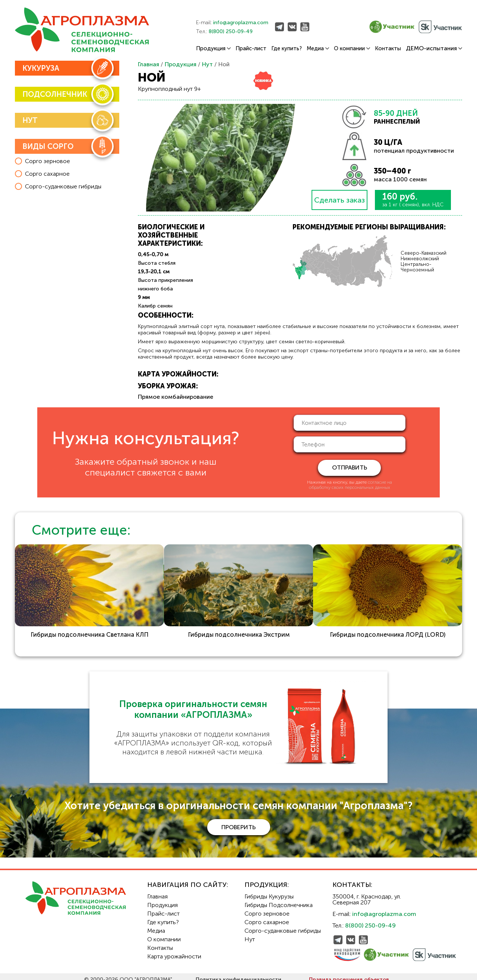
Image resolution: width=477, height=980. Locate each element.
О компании (352, 49)
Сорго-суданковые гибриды (283, 925)
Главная (149, 64)
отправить (350, 467)
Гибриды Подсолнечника (279, 899)
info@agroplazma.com (241, 23)
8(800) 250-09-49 (231, 31)
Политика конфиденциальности (238, 973)
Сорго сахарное (267, 916)
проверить (238, 821)
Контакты (388, 49)
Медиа (318, 49)
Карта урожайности (174, 950)
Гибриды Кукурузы (269, 890)
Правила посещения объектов (349, 973)
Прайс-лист (251, 49)
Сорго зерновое (267, 908)
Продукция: (267, 879)
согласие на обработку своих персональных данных (350, 485)
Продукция (213, 49)
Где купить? (287, 49)
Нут (207, 64)
